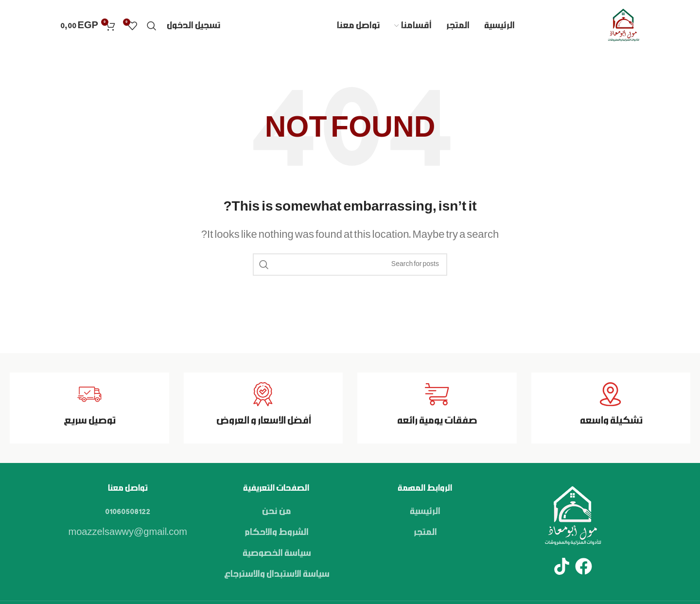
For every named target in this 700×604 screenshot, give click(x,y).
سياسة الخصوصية (276, 553)
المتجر (425, 533)
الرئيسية (425, 512)
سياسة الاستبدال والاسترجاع (276, 574)
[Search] (152, 26)
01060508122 (128, 512)
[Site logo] (623, 26)
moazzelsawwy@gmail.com (128, 533)
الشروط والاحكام (276, 533)
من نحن (276, 512)
